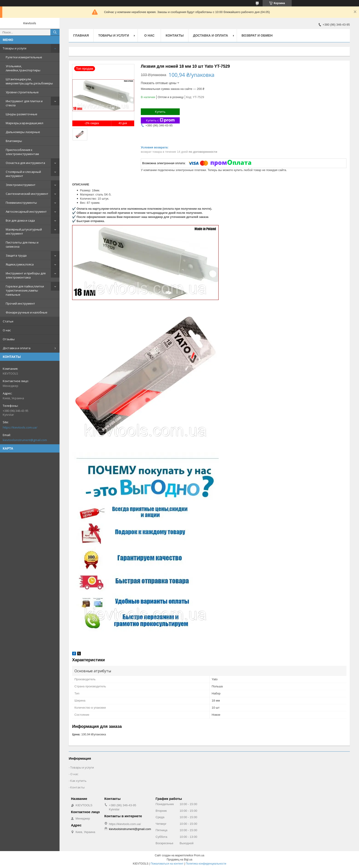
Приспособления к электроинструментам (22, 152)
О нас (7, 330)
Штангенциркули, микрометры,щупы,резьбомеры (29, 81)
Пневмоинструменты (21, 203)
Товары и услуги (15, 48)
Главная (81, 35)
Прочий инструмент (20, 303)
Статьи (8, 321)
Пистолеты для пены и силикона (22, 244)
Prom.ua (199, 855)
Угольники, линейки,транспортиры (23, 68)
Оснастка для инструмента (25, 163)
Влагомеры (14, 141)
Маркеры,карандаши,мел (24, 123)
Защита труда (16, 255)
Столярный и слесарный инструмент (23, 174)
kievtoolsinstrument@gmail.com (25, 440)
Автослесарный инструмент (26, 212)
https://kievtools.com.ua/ (20, 427)
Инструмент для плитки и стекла (24, 103)
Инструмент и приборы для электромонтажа (26, 275)
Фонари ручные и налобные (27, 312)
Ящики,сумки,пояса (20, 264)
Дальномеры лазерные (23, 132)
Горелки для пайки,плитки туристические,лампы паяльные (25, 290)
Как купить (78, 781)
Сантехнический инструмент (27, 194)
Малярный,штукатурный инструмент (24, 231)
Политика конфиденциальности (206, 864)
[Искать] (55, 32)
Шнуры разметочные (22, 114)
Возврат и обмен (257, 35)
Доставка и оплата (17, 348)
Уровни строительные (22, 92)
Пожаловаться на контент (167, 864)
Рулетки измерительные (24, 57)
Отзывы (9, 339)
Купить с (160, 120)
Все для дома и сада (20, 220)
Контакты (174, 35)
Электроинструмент (21, 185)
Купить (160, 112)
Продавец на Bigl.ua (179, 860)
